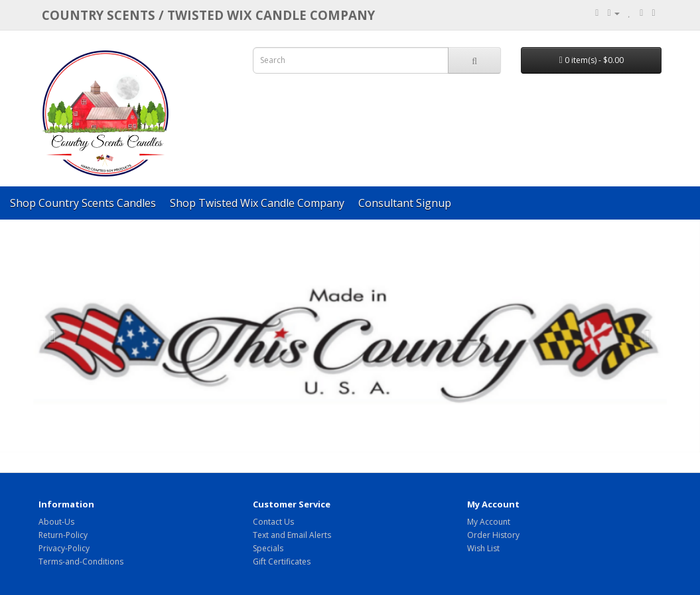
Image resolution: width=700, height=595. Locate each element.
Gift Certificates (282, 562)
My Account (489, 522)
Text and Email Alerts (292, 535)
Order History (493, 535)
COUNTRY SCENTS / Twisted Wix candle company (208, 15)
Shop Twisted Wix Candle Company (257, 203)
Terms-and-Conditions (81, 562)
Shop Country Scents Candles (83, 203)
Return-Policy (63, 535)
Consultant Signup (405, 203)
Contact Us (273, 522)
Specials (268, 548)
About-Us (56, 522)
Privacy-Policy (64, 548)
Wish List (483, 548)
